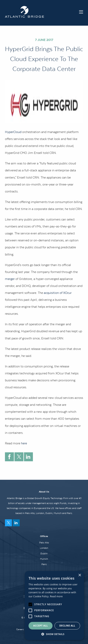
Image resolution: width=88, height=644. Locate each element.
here (24, 443)
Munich (44, 559)
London (44, 548)
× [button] (80, 575)
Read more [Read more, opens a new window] (56, 596)
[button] (54, 634)
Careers (20, 629)
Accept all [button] (41, 626)
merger (10, 279)
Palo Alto (44, 543)
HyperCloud (14, 132)
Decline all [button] (67, 626)
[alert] (54, 606)
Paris (44, 564)
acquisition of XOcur (58, 293)
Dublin (44, 554)
